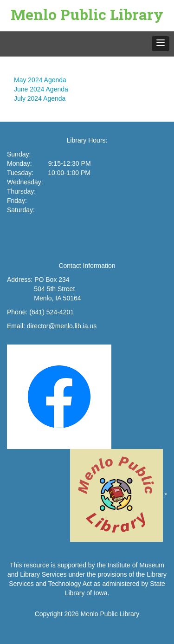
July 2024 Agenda (40, 98)
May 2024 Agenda (40, 80)
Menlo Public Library (87, 14)
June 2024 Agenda (41, 89)
